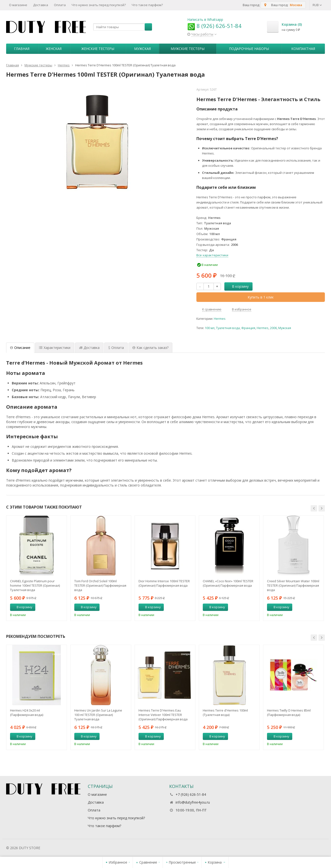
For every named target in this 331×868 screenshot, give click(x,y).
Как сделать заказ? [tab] (150, 348)
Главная (22, 49)
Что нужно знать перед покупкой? (99, 5)
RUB (317, 5)
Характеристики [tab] (55, 348)
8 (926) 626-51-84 (214, 26)
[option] (37, 568)
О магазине (18, 5)
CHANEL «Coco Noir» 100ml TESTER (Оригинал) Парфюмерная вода (228, 583)
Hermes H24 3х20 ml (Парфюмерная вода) (27, 713)
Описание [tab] (20, 348)
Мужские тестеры (188, 49)
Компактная (303, 49)
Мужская (142, 49)
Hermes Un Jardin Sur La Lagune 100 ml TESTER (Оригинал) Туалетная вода (98, 715)
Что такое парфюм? (147, 5)
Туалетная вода (228, 328)
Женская (54, 49)
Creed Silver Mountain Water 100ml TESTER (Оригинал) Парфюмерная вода (293, 585)
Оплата (60, 5)
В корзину (238, 286)
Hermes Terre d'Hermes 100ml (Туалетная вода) (225, 713)
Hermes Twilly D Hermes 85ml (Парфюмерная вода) (289, 713)
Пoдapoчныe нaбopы (249, 49)
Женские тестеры (98, 49)
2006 (273, 328)
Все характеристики (212, 255)
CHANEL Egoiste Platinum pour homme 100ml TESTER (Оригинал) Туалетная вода (35, 585)
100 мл (210, 328)
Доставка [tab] (89, 348)
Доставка (41, 5)
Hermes (220, 319)
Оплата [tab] (116, 348)
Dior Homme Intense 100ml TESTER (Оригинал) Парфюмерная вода (164, 583)
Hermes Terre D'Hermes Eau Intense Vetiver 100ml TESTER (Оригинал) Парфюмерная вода (163, 715)
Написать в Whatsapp (205, 19)
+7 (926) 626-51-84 (191, 794)
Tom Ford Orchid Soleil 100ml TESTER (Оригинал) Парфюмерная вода (100, 585)
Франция (248, 328)
